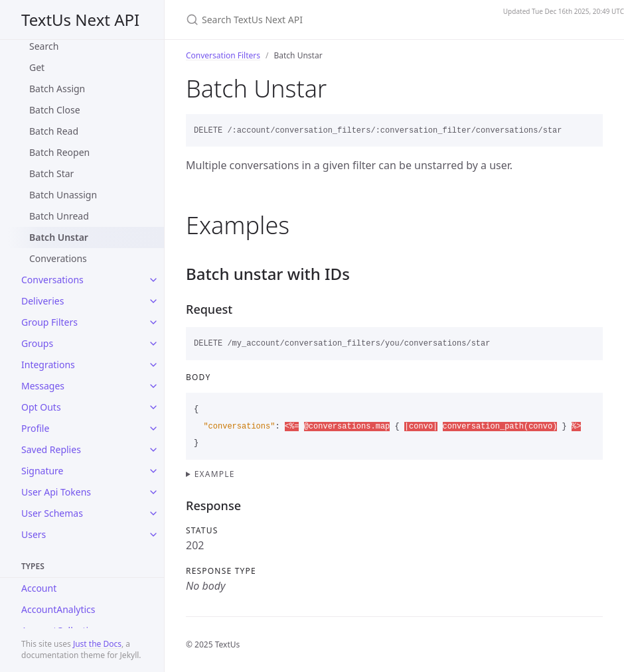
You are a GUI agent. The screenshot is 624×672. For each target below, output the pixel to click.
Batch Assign (57, 89)
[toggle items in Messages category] (153, 386)
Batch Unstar (59, 237)
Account (39, 588)
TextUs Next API (80, 20)
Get (37, 67)
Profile (35, 428)
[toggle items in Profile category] (153, 429)
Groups (37, 343)
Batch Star (51, 173)
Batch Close (55, 110)
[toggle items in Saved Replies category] (153, 450)
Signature (42, 471)
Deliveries (42, 301)
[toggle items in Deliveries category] (153, 301)
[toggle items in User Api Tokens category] (153, 492)
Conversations (52, 280)
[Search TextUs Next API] (334, 20)
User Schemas (52, 513)
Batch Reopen (59, 152)
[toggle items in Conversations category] (153, 280)
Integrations (48, 365)
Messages (43, 386)
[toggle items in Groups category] (153, 344)
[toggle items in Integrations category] (153, 365)
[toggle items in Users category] (153, 535)
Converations (58, 258)
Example (215, 474)
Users (34, 534)
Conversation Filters (223, 55)
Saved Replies (51, 449)
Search (44, 46)
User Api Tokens (56, 492)
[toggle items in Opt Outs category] (153, 407)
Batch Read (54, 131)
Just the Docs (97, 644)
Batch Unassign (63, 195)
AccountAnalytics (58, 609)
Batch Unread (59, 216)
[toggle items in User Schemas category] (153, 513)
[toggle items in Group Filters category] (153, 322)
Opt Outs (41, 407)
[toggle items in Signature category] (153, 471)
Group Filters (49, 322)
